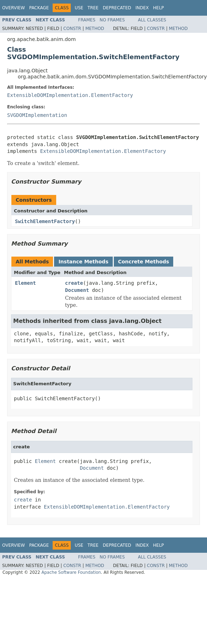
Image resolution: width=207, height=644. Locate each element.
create (74, 283)
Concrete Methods (144, 262)
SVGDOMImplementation (37, 115)
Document (77, 290)
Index (142, 8)
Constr (72, 29)
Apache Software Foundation (71, 572)
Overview (14, 8)
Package (39, 8)
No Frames (112, 20)
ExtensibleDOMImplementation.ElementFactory (70, 95)
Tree (93, 8)
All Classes (152, 20)
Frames (87, 20)
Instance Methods (83, 262)
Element (25, 283)
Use (79, 8)
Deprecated (117, 8)
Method (95, 29)
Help (158, 8)
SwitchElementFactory (45, 221)
